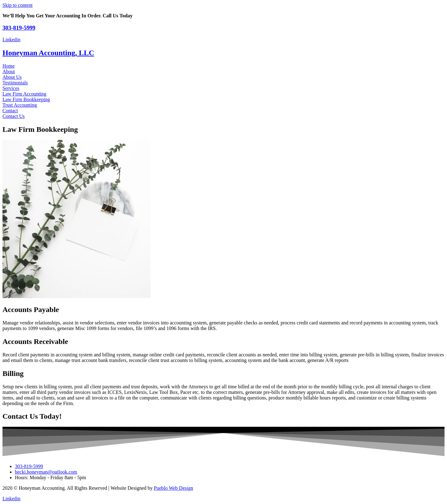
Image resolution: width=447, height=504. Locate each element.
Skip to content (18, 5)
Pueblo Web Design (174, 488)
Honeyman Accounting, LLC (48, 53)
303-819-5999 (19, 28)
